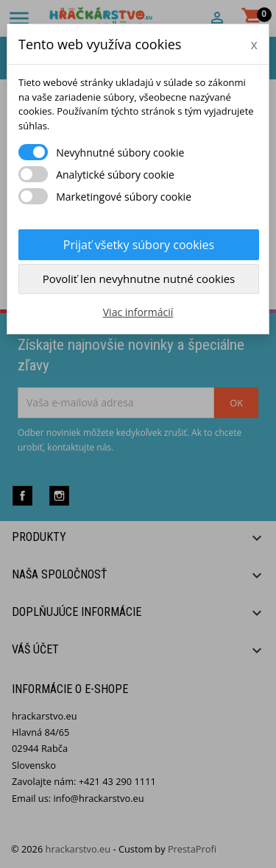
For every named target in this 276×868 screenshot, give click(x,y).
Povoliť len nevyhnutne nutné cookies (139, 279)
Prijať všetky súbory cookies (139, 245)
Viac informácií (138, 312)
